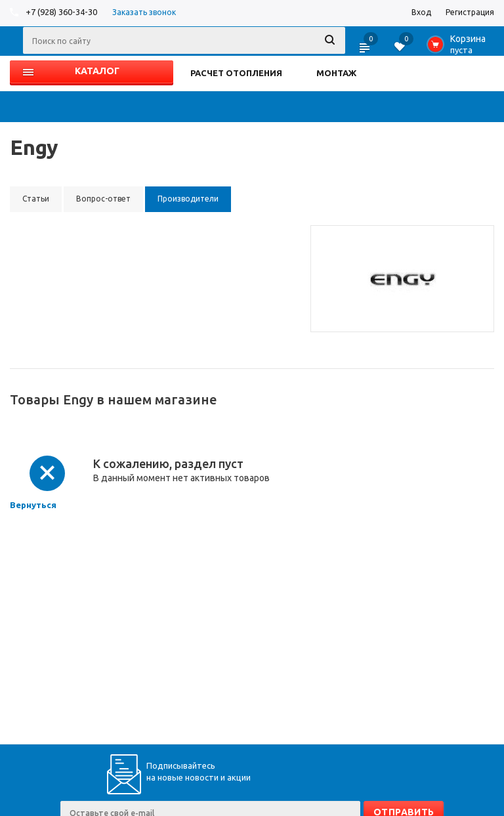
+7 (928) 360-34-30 (61, 12)
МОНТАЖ (336, 73)
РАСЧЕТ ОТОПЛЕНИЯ (236, 73)
